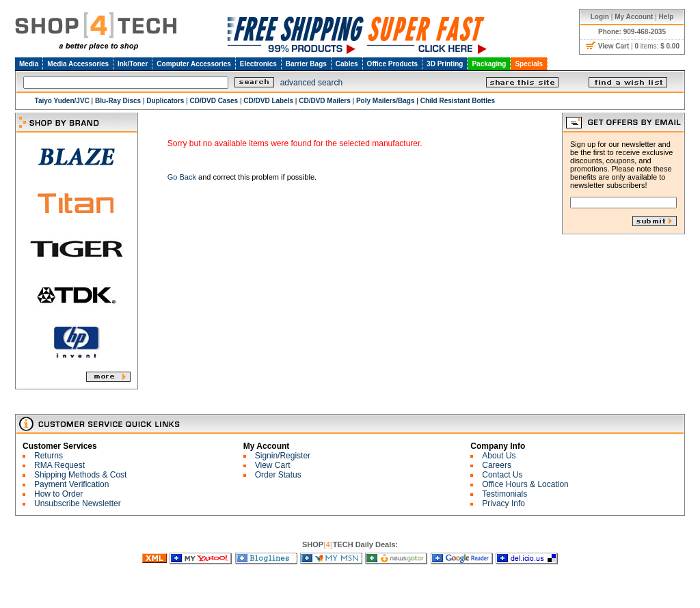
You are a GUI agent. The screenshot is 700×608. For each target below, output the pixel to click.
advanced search (311, 83)
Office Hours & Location (525, 484)
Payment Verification (71, 484)
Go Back (182, 177)
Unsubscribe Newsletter (78, 503)
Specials (529, 64)
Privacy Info (503, 503)
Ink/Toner (133, 64)
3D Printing (445, 64)
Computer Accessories (194, 64)
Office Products (392, 64)
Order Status (278, 475)
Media (29, 64)
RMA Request (59, 465)
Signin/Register (283, 456)
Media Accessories (78, 64)
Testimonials (504, 494)
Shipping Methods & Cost (80, 475)
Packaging (489, 64)
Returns (49, 456)
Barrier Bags (306, 64)
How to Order (58, 494)
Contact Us (502, 475)
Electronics (258, 64)
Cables (347, 64)
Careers (497, 465)
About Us (499, 456)
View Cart (273, 465)
